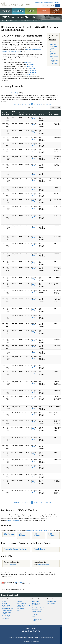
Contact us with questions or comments (11, 591)
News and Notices (51, 601)
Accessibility (18, 638)
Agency (28, 114)
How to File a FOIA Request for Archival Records (37, 619)
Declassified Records (37, 610)
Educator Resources (31, 11)
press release (28, 62)
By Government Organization (6, 606)
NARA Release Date (14, 113)
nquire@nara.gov (12, 565)
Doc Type (41, 114)
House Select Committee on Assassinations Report (54, 56)
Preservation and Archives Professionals (23, 606)
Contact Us (57, 3)
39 (30, 104)
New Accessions (51, 603)
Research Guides (37, 599)
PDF (33, 119)
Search (58, 6)
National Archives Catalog (8, 608)
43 (39, 104)
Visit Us (43, 11)
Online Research (8, 599)
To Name (56, 114)
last (50, 104)
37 (25, 104)
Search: (31, 107)
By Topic (4, 601)
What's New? (51, 599)
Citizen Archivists (39, 3)
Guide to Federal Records (38, 608)
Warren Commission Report (54, 50)
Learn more (48, 641)
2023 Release (22, 535)
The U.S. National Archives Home (15, 4)
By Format (5, 603)
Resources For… (22, 599)
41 (35, 104)
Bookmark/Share (49, 3)
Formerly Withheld (22, 113)
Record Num (8, 113)
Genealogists (20, 601)
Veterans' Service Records (19, 11)
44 (42, 104)
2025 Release (9, 534)
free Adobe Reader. (20, 583)
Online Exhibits (6, 619)
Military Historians (21, 603)
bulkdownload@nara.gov (13, 520)
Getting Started (36, 601)
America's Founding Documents (56, 11)
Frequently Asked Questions (15, 549)
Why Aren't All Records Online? (37, 615)
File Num (50, 113)
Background (53, 46)
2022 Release (37, 535)
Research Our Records (6, 11)
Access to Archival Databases (7, 613)
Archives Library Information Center (7, 616)
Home (4, 21)
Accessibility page (40, 584)
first (12, 104)
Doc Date (34, 114)
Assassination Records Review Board (54, 62)
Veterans (19, 610)
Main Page (53, 44)
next (47, 104)
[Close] (60, 629)
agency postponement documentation (37, 530)
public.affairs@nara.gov (44, 565)
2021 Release (52, 535)
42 (37, 104)
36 (23, 104)
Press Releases (39, 549)
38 (28, 104)
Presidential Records (7, 610)
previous (16, 104)
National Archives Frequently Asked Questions (36, 604)
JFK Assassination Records (25, 21)
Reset (58, 108)
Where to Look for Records (36, 612)
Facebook (23, 631)
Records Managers (22, 608)
